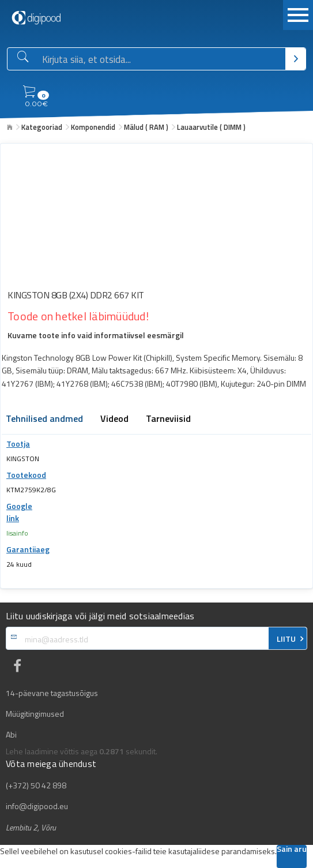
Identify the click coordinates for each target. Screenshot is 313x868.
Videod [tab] (114, 420)
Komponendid (93, 127)
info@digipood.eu (37, 806)
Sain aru (292, 850)
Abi (11, 735)
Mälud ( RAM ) (146, 127)
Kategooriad (42, 127)
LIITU (286, 639)
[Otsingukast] (161, 59)
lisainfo (17, 533)
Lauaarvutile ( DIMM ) (211, 127)
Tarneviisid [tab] (168, 420)
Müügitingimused (35, 714)
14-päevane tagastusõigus (52, 693)
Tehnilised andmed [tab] (44, 420)
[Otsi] (295, 59)
